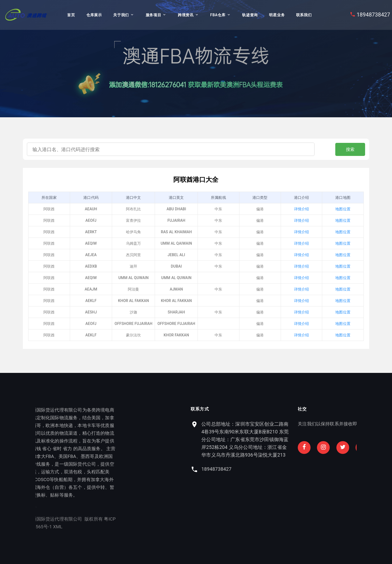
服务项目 (154, 15)
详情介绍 (302, 209)
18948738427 (373, 15)
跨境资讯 (186, 15)
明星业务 (277, 15)
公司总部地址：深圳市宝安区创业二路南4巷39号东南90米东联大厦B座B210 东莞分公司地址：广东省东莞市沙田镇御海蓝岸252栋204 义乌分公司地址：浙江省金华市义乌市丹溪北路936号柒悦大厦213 (288, 439)
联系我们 (304, 15)
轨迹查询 (250, 15)
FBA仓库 (218, 15)
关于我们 (121, 15)
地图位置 (343, 209)
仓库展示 (94, 15)
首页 (71, 15)
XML (37, 527)
